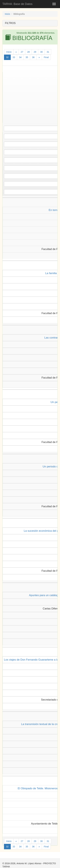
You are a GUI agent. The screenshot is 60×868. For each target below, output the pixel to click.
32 (7, 57)
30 (41, 52)
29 (35, 52)
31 (48, 52)
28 (28, 52)
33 (14, 57)
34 (20, 57)
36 (33, 57)
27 (22, 52)
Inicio (7, 14)
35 (27, 57)
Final (46, 57)
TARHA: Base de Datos (17, 4)
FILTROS (10, 23)
